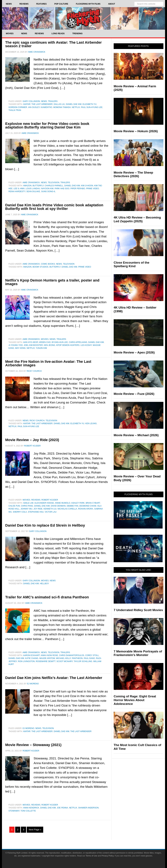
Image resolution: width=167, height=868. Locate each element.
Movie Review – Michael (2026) (136, 435)
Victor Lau (51, 512)
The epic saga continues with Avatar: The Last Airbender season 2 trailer (53, 44)
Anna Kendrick (31, 808)
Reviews (36, 500)
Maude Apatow (47, 658)
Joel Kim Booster (33, 345)
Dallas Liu (59, 104)
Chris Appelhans (78, 342)
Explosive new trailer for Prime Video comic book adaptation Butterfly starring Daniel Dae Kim (47, 125)
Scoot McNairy (65, 661)
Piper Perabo (78, 189)
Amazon (27, 186)
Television (54, 183)
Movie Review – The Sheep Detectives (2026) (133, 174)
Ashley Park (78, 503)
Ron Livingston (26, 661)
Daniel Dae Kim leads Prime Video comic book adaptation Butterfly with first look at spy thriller (54, 207)
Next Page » (35, 830)
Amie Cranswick (31, 183)
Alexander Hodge (44, 503)
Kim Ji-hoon (87, 186)
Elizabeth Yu (89, 104)
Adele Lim (28, 503)
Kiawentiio (46, 107)
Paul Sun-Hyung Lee (92, 107)
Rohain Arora (86, 509)
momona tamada (62, 107)
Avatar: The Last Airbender (38, 104)
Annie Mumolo (63, 503)
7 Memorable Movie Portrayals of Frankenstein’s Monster (138, 653)
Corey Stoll (92, 655)
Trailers (53, 101)
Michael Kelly (63, 658)
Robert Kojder (50, 500)
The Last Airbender (81, 731)
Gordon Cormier (18, 107)
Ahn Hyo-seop (30, 342)
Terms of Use (91, 856)
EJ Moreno (28, 728)
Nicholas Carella (67, 509)
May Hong (20, 348)
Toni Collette (28, 811)
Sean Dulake (33, 191)
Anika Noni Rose (49, 655)
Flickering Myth (83, 18)
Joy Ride (38, 509)
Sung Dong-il (48, 191)
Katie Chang (32, 658)
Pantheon (77, 658)
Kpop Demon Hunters (68, 345)
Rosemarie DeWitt (46, 661)
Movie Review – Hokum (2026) (136, 131)
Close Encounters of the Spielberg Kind (132, 264)
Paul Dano (89, 658)
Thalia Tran (15, 110)
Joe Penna (62, 808)
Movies (45, 339)
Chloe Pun (14, 506)
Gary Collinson (31, 101)
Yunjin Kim (41, 348)
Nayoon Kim (47, 189)
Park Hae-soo (62, 189)
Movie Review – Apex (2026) (134, 352)
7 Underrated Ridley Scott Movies (138, 610)
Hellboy (44, 584)
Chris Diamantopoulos (72, 655)
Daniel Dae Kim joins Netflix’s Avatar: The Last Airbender (54, 678)
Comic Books (48, 264)
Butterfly (38, 186)
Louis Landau (33, 189)
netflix (76, 107)
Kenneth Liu (50, 509)
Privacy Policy (108, 856)
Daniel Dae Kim (74, 104)
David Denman (58, 506)
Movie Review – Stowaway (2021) (33, 745)
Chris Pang (27, 506)
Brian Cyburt (93, 503)
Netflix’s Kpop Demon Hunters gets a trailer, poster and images (52, 282)
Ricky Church (37, 421)
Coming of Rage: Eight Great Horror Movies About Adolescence (135, 700)
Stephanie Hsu (36, 512)
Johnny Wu (26, 509)
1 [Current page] (12, 830)
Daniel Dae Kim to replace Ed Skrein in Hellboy (45, 525)
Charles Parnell (54, 186)
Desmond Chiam (88, 506)
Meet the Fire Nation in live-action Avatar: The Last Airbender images (48, 363)
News (44, 101)
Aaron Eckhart (31, 655)
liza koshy (86, 345)
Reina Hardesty (17, 191)
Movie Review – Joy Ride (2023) (32, 440)
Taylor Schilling (83, 661)
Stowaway (14, 811)
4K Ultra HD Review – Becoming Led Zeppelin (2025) (137, 219)
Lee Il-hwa (19, 189)
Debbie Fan (72, 506)
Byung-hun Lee (60, 342)
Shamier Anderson (88, 808)
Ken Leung (91, 423)
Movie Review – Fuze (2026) (134, 394)
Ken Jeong (49, 345)
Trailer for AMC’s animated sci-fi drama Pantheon (47, 597)
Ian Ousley (34, 107)
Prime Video (93, 189)
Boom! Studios (41, 267)
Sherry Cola (20, 512)
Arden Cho (45, 342)
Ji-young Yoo (16, 345)
